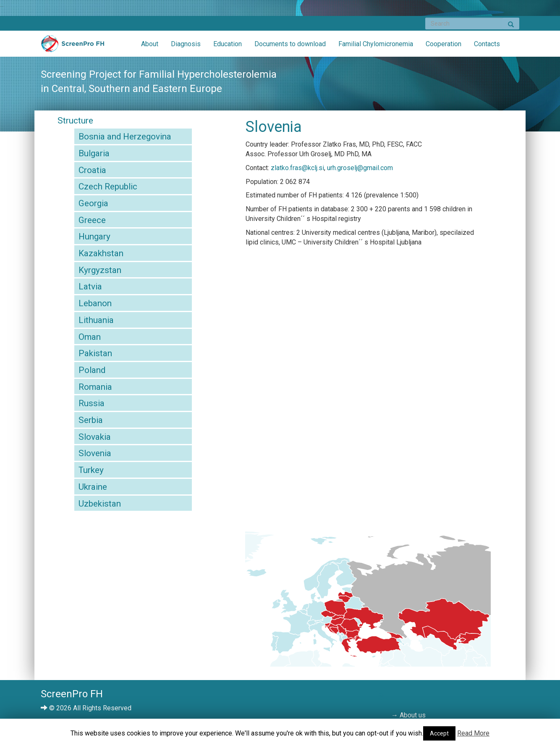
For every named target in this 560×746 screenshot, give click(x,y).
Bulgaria (94, 153)
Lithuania (96, 320)
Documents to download (290, 44)
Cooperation (444, 44)
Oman (90, 337)
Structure (75, 121)
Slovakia (95, 437)
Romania (95, 387)
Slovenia (95, 453)
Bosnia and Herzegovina (125, 137)
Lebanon (95, 303)
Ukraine (93, 487)
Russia (92, 403)
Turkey (91, 470)
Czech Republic (108, 186)
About (150, 44)
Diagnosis (186, 44)
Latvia (90, 286)
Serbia (91, 420)
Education (228, 44)
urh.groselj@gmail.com (360, 168)
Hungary (94, 236)
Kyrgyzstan (100, 270)
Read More (473, 733)
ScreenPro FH (73, 46)
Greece (92, 220)
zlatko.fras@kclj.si (297, 168)
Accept (439, 733)
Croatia (92, 170)
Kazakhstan (101, 253)
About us (413, 715)
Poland (92, 370)
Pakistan (95, 353)
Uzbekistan (100, 504)
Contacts (487, 44)
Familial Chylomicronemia (376, 44)
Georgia (93, 203)
